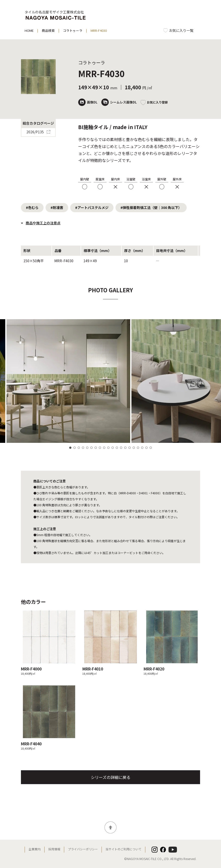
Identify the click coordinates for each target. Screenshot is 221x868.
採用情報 (54, 849)
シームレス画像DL (119, 102)
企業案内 (35, 849)
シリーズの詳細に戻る (111, 777)
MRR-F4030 (99, 30)
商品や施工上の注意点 (41, 223)
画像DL (88, 102)
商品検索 (48, 30)
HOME (29, 30)
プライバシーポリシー (83, 849)
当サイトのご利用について (123, 849)
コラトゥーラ (73, 30)
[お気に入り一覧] (178, 30)
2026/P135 (38, 132)
